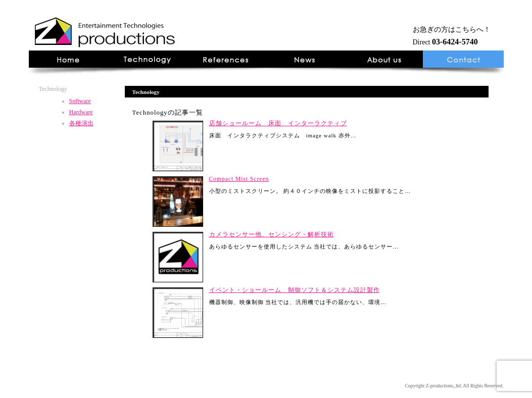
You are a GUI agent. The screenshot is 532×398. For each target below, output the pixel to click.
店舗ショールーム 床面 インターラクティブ (278, 123)
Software (80, 101)
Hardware (81, 112)
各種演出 (81, 123)
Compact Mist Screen (239, 179)
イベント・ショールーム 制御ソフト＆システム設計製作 (295, 290)
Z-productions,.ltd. (444, 386)
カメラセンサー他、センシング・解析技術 (272, 234)
